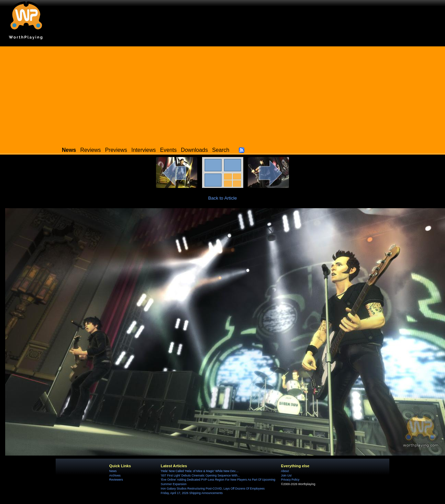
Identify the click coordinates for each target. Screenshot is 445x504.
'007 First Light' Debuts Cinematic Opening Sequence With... (200, 475)
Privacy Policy (290, 480)
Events (168, 150)
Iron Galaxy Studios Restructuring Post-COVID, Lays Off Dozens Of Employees (213, 489)
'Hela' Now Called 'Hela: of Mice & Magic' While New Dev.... (200, 471)
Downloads (194, 150)
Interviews (143, 150)
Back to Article (223, 198)
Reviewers (116, 480)
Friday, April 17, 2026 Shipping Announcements (192, 493)
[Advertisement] (223, 94)
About (285, 471)
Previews (116, 150)
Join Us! (286, 475)
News (113, 471)
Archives (115, 475)
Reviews (91, 150)
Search (221, 150)
